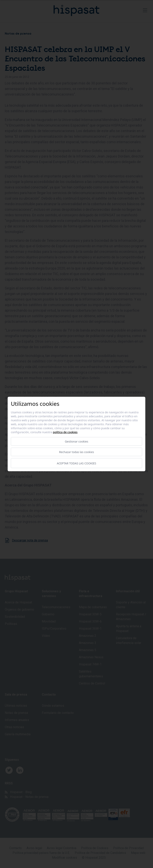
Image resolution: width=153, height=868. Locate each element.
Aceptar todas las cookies (76, 463)
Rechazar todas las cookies (76, 452)
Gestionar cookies (76, 441)
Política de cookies (65, 432)
